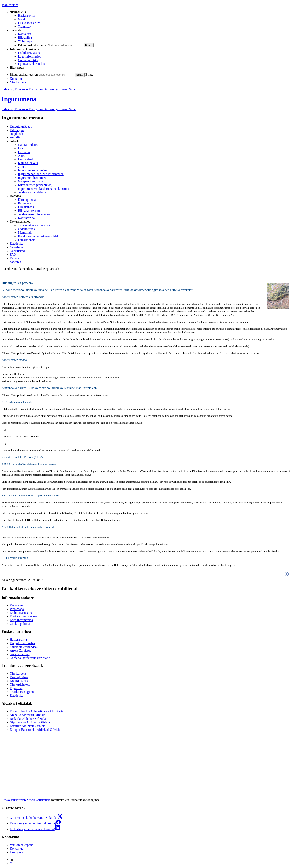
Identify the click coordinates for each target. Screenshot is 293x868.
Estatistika (17, 244)
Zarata (22, 167)
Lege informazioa (21, 620)
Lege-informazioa (30, 56)
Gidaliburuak (26, 229)
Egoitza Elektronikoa (32, 64)
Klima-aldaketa (28, 163)
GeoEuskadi (18, 251)
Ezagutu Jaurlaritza (22, 643)
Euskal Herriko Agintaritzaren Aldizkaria (37, 711)
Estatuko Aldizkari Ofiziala (28, 726)
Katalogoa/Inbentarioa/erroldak (38, 236)
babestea (151, 260)
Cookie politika (28, 60)
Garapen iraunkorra (31, 181)
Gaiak (22, 19)
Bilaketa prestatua (30, 211)
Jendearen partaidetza (32, 192)
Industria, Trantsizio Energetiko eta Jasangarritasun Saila (39, 89)
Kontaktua (25, 34)
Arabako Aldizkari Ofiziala (27, 715)
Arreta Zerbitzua (21, 650)
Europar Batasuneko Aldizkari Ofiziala (35, 730)
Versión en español (22, 845)
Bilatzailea (25, 38)
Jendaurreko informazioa (34, 214)
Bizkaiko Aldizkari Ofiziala (28, 719)
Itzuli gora (16, 852)
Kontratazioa (26, 218)
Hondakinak (26, 159)
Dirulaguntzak (19, 677)
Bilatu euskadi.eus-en (32, 45)
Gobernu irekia (20, 654)
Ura (20, 148)
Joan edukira (10, 5)
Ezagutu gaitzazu (21, 126)
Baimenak (25, 203)
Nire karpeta (18, 82)
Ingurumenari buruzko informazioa (41, 174)
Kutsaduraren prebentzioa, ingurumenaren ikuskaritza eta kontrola (43, 187)
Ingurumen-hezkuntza (32, 178)
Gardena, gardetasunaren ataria (30, 658)
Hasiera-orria (26, 16)
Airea (22, 156)
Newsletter (17, 247)
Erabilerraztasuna (29, 53)
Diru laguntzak (28, 200)
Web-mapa (25, 41)
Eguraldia (16, 688)
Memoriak (25, 233)
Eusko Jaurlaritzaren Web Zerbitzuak (26, 800)
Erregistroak (26, 207)
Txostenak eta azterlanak (34, 225)
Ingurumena (19, 99)
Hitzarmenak (26, 240)
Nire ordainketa (20, 684)
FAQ (13, 255)
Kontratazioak (19, 681)
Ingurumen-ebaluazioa (33, 170)
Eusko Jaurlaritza (29, 23)
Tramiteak (25, 27)
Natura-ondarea (28, 145)
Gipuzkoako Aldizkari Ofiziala (30, 722)
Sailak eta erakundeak (24, 647)
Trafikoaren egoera (22, 692)
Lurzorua (24, 152)
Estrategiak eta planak (17, 132)
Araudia (15, 137)
